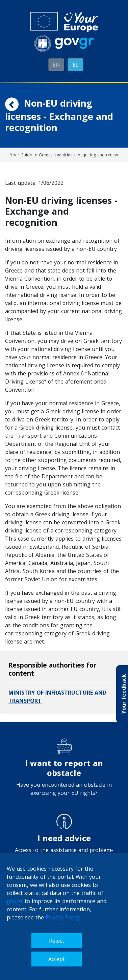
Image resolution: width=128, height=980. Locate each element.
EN (56, 65)
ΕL (75, 65)
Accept (57, 959)
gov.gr (15, 901)
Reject (57, 941)
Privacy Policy (63, 917)
